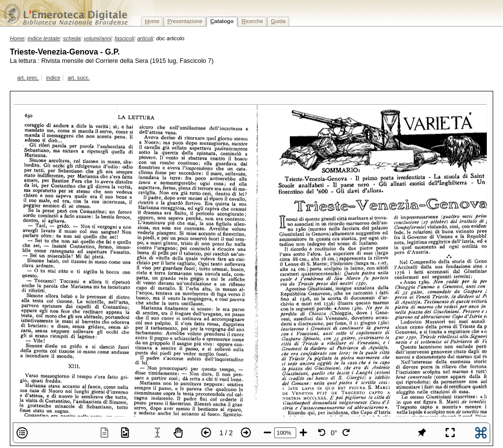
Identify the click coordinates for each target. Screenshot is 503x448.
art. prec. (28, 78)
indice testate (44, 38)
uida (279, 21)
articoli (145, 38)
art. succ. (79, 78)
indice (53, 78)
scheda (72, 38)
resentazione (185, 21)
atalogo (222, 21)
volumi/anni (98, 38)
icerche (252, 21)
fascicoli (124, 38)
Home (17, 38)
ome (152, 21)
